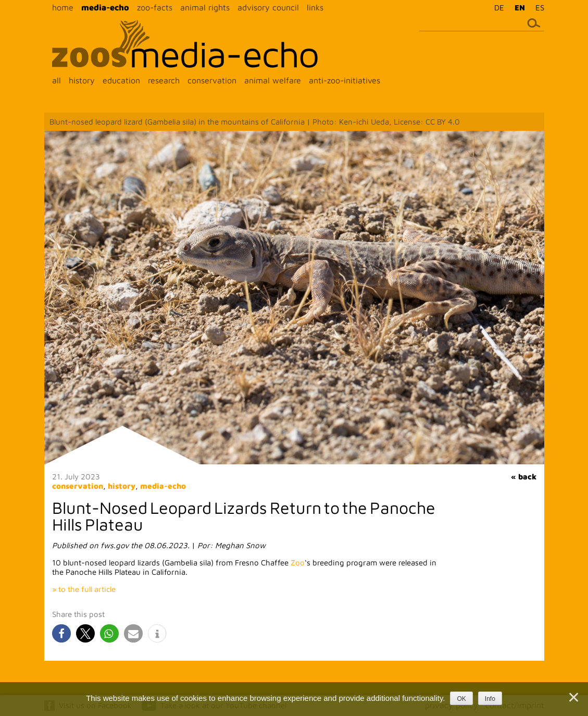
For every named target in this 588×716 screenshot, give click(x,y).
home (63, 7)
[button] (61, 633)
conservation (212, 80)
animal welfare (273, 80)
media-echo (105, 7)
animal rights (205, 7)
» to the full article (84, 589)
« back (524, 477)
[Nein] (573, 697)
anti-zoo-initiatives (345, 80)
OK (461, 699)
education (121, 80)
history (82, 80)
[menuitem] (497, 7)
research (164, 80)
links (315, 7)
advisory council (268, 7)
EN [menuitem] (520, 8)
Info (490, 699)
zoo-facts (155, 7)
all (57, 80)
